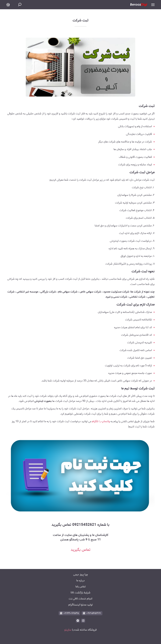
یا (101, 421)
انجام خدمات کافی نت (80, 599)
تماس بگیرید (81, 550)
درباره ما (80, 581)
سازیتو (68, 630)
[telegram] (78, 621)
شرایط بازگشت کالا (80, 593)
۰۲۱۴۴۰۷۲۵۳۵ (69, 613)
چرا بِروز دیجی (81, 574)
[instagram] (83, 621)
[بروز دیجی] (139, 5)
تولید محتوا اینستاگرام (80, 605)
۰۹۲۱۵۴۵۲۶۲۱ (92, 613)
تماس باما (80, 587)
